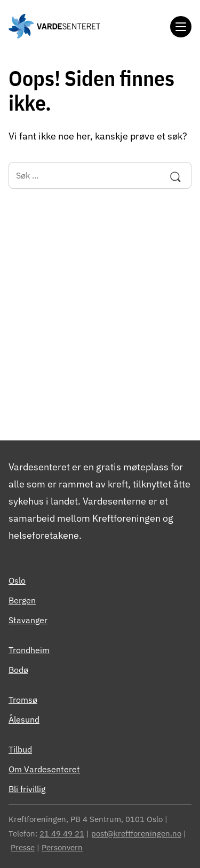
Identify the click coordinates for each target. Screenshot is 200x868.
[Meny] (181, 27)
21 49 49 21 (62, 834)
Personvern (62, 847)
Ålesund (24, 719)
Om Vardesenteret (44, 769)
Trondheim (29, 650)
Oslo (17, 580)
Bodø (18, 670)
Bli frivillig (27, 789)
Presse (23, 847)
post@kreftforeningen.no (136, 834)
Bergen (22, 600)
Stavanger (28, 620)
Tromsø (23, 700)
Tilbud (20, 749)
